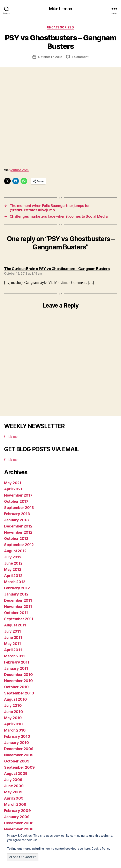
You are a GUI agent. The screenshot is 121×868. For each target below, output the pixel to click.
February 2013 (17, 514)
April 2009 (14, 798)
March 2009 (15, 804)
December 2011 (18, 600)
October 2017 (16, 501)
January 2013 (16, 520)
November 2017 (18, 495)
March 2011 (14, 656)
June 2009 (14, 786)
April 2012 (13, 576)
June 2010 (14, 712)
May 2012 (13, 569)
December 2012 (18, 526)
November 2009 (19, 755)
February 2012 (17, 588)
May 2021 (13, 483)
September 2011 (19, 619)
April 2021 (13, 489)
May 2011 (13, 644)
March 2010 (15, 730)
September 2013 (19, 508)
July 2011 (13, 631)
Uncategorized (61, 27)
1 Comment (80, 57)
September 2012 (19, 545)
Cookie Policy (101, 849)
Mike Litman (60, 9)
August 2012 (15, 551)
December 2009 (19, 749)
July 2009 (13, 780)
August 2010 (16, 699)
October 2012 (16, 539)
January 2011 (16, 668)
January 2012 (16, 594)
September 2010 (19, 693)
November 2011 (18, 607)
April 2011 (13, 650)
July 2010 (13, 705)
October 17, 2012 (50, 57)
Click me (11, 437)
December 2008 (19, 823)
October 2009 (17, 761)
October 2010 (16, 687)
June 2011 (13, 637)
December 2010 (18, 675)
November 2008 (19, 829)
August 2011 (15, 625)
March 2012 (15, 582)
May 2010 (13, 718)
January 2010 (17, 743)
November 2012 (18, 532)
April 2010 (13, 724)
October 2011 (16, 613)
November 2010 (18, 681)
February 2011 (17, 662)
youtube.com (19, 170)
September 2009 (19, 767)
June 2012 (13, 563)
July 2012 (13, 557)
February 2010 (17, 736)
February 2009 (17, 811)
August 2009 (16, 773)
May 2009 (13, 792)
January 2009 (17, 817)
